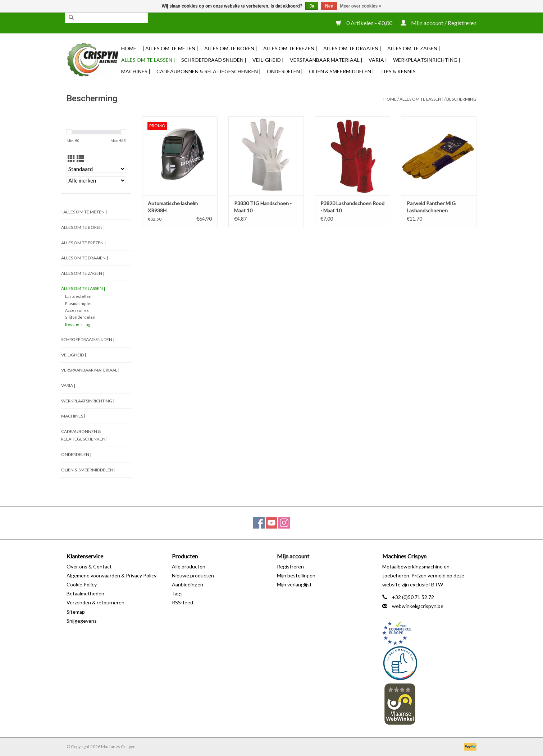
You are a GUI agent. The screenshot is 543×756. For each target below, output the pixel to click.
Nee (329, 6)
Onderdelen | (285, 71)
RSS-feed (182, 602)
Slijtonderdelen (80, 317)
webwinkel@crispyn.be (418, 606)
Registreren (290, 566)
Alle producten (189, 566)
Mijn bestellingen (296, 575)
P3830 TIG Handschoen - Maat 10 (263, 207)
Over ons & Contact (89, 566)
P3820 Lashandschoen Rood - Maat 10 (352, 207)
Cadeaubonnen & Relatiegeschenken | (209, 71)
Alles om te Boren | (231, 48)
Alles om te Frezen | (290, 48)
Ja (312, 6)
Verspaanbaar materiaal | (326, 60)
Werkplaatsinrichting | (427, 60)
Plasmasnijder (79, 303)
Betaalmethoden (85, 593)
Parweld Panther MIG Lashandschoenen (431, 207)
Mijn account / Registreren (439, 23)
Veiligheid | (268, 60)
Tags (177, 593)
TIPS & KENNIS (398, 71)
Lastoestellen (78, 296)
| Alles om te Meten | (170, 48)
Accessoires (77, 310)
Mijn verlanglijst (294, 584)
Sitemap (76, 612)
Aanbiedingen (188, 584)
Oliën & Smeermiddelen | (341, 71)
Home (129, 48)
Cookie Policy (82, 584)
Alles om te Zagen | (414, 48)
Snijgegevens (82, 621)
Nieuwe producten (193, 575)
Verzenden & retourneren (95, 602)
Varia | (378, 60)
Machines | (136, 71)
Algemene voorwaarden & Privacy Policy (111, 575)
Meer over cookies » (361, 6)
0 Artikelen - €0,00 (365, 23)
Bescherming (461, 99)
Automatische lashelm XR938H (173, 207)
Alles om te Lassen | (148, 60)
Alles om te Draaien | (352, 48)
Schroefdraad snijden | (214, 60)
